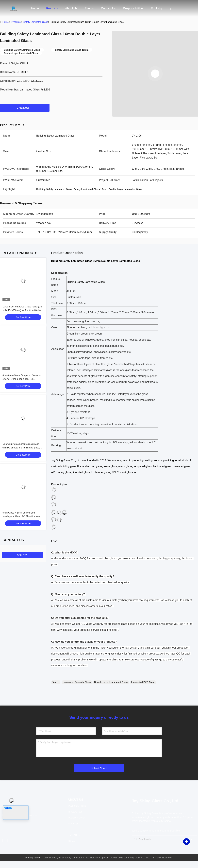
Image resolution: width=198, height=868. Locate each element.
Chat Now (25, 108)
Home (35, 8)
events (89, 8)
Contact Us (108, 8)
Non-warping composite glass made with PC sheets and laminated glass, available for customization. (21, 448)
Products (52, 8)
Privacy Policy (33, 858)
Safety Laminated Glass (36, 22)
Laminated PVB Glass (143, 682)
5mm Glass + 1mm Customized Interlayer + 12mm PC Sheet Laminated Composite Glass (23, 516)
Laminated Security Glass (77, 682)
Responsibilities (133, 8)
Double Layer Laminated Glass (111, 682)
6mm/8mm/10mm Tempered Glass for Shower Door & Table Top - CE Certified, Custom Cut (22, 379)
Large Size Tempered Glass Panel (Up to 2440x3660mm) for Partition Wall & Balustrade (22, 310)
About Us (71, 8)
